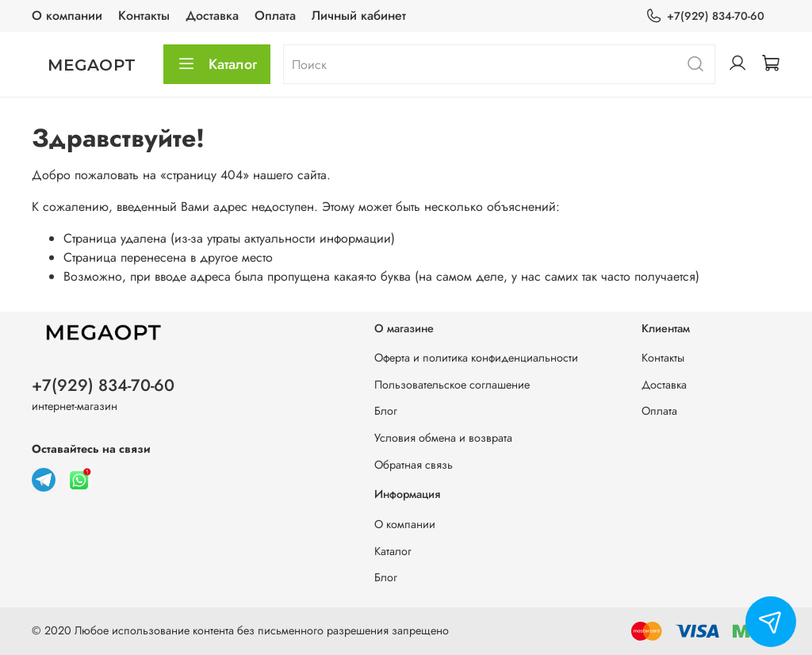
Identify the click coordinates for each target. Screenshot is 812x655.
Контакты (144, 15)
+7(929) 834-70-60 (705, 16)
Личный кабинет (359, 15)
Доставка (212, 15)
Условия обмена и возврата (443, 438)
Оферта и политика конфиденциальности (476, 358)
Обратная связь (414, 465)
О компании (67, 15)
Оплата (275, 15)
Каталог (217, 64)
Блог (386, 411)
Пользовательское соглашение (452, 385)
